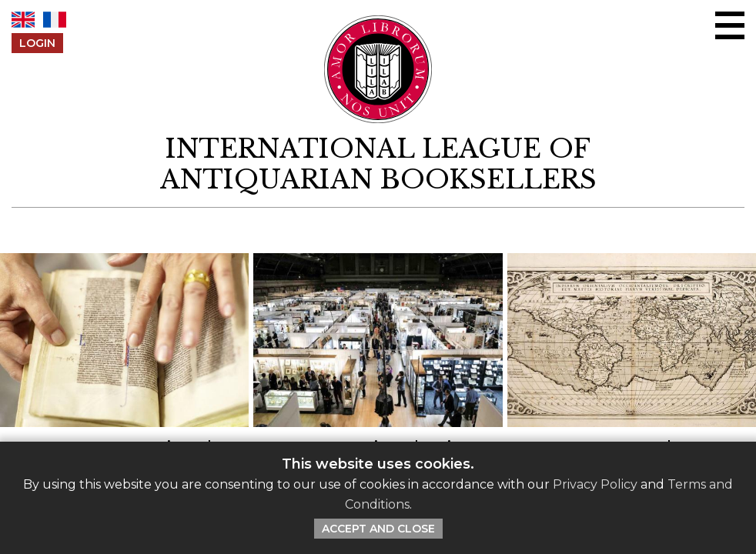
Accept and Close (378, 529)
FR (55, 20)
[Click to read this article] (124, 379)
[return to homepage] (378, 165)
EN (23, 20)
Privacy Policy (595, 484)
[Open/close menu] (730, 25)
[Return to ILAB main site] (378, 69)
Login (37, 43)
